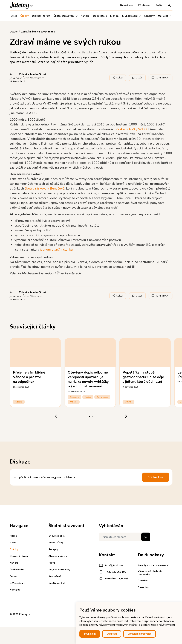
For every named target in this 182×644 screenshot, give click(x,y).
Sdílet (118, 78)
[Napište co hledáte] (125, 537)
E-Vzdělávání (131, 16)
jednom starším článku (56, 250)
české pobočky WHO (132, 129)
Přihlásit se (155, 477)
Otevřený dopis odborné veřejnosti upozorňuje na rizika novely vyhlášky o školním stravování (88, 379)
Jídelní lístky (56, 543)
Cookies (143, 581)
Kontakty (149, 16)
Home (13, 536)
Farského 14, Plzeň (113, 579)
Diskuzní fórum (41, 16)
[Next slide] (126, 416)
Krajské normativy (59, 570)
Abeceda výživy (58, 556)
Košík (159, 5)
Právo (52, 563)
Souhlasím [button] (90, 634)
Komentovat (161, 78)
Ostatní (19, 402)
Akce (14, 16)
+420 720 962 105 (112, 572)
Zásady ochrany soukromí (153, 565)
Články (24, 16)
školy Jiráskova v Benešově (44, 188)
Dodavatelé (100, 16)
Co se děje (75, 397)
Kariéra (85, 16)
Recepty (53, 549)
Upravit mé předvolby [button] (139, 634)
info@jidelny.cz (111, 565)
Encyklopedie (57, 536)
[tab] (90, 417)
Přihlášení (144, 5)
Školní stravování (66, 16)
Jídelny (88, 397)
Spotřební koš (57, 583)
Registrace (127, 5)
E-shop (114, 16)
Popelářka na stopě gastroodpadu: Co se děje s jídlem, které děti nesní (143, 377)
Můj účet (164, 16)
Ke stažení (55, 576)
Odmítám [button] (112, 634)
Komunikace (102, 397)
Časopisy (143, 587)
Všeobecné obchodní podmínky (151, 573)
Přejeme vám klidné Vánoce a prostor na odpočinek (29, 377)
